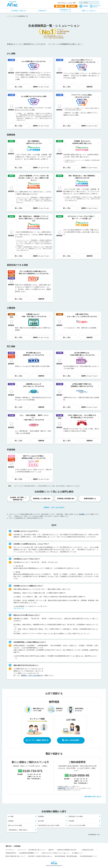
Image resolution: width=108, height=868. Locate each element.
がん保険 (11, 816)
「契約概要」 (82, 514)
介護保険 (11, 821)
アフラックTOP (12, 16)
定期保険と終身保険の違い (66, 499)
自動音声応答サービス (64, 788)
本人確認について (77, 853)
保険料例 (89, 87)
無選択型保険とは (90, 499)
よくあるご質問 (71, 3)
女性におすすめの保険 (15, 825)
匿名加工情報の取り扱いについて (15, 856)
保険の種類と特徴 (19, 608)
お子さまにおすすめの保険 (77, 825)
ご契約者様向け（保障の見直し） (18, 830)
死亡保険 (41, 821)
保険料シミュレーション (41, 87)
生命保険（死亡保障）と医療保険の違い (18, 499)
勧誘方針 (51, 850)
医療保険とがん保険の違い (42, 499)
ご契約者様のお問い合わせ (92, 797)
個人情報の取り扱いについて (37, 850)
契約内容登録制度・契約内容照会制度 (66, 856)
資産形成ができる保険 (76, 816)
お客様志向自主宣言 (88, 850)
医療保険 (41, 816)
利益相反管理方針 (11, 853)
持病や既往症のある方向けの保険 (49, 825)
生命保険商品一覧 (93, 835)
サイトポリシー (10, 850)
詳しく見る (19, 87)
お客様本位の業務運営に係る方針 (67, 850)
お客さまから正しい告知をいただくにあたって (55, 853)
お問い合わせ (62, 3)
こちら (37, 516)
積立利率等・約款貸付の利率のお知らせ (40, 856)
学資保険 (71, 821)
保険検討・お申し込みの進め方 (54, 507)
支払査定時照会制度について (88, 856)
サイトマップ (22, 850)
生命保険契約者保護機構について (29, 853)
